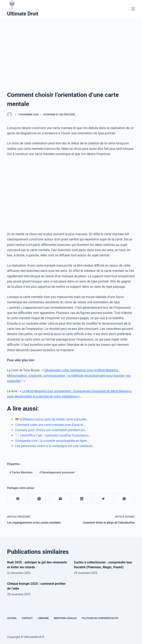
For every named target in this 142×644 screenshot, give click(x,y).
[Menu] (133, 9)
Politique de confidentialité (100, 618)
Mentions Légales (65, 618)
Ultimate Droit (23, 14)
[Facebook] (18, 499)
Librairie (43, 618)
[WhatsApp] (124, 499)
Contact (27, 618)
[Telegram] (103, 499)
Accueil (12, 618)
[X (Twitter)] (39, 499)
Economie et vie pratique (59, 115)
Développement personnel (57, 472)
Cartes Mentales (21, 472)
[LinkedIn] (82, 499)
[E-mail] (60, 499)
